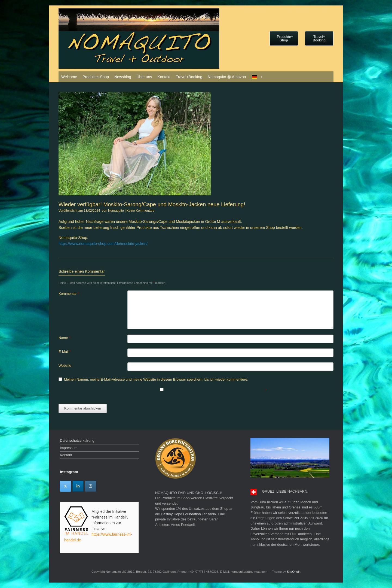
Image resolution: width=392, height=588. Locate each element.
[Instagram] (91, 486)
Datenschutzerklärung (77, 440)
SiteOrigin (294, 572)
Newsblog (123, 77)
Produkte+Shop (96, 77)
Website (65, 366)
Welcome (69, 77)
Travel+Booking (189, 77)
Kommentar (69, 294)
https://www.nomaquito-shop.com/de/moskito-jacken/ (103, 244)
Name (64, 338)
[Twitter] (65, 486)
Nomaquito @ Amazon (227, 77)
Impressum (69, 448)
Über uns (144, 77)
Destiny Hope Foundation (181, 514)
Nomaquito (116, 211)
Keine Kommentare (141, 211)
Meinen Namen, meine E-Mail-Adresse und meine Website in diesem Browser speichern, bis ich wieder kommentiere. (156, 379)
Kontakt (164, 77)
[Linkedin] (78, 486)
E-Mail (65, 352)
